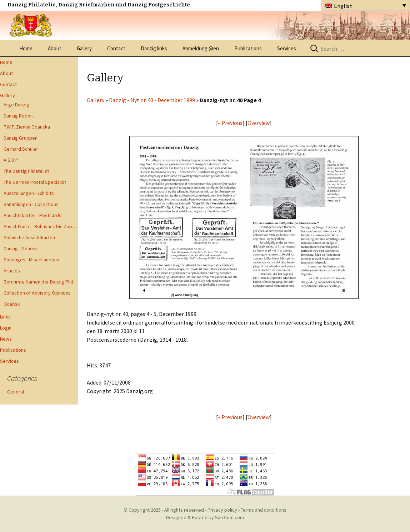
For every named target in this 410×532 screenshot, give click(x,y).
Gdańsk (12, 304)
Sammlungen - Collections (31, 204)
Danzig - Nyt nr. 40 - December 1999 (152, 100)
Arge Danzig (16, 105)
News (6, 339)
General (16, 392)
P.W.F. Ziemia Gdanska (27, 127)
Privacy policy (222, 510)
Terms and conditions (264, 510)
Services (287, 48)
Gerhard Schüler (21, 149)
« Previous (230, 123)
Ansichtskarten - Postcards (32, 215)
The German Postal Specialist (35, 182)
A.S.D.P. (11, 160)
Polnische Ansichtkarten (29, 237)
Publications (248, 48)
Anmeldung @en (201, 48)
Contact (116, 48)
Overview (259, 123)
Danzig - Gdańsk (21, 249)
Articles (12, 271)
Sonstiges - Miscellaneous (31, 260)
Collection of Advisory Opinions (37, 293)
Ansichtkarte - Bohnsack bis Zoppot (41, 226)
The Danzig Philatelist (26, 171)
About (55, 48)
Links (5, 317)
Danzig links (154, 48)
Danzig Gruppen (21, 138)
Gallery (84, 48)
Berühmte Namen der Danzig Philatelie (41, 282)
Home (26, 48)
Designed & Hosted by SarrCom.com (205, 517)
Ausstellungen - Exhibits (29, 193)
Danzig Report (19, 116)
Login (6, 328)
